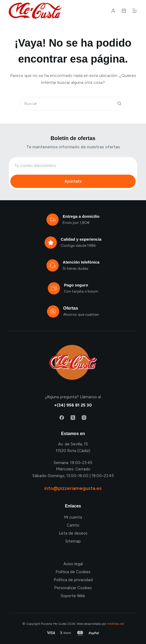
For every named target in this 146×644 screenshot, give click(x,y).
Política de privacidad (73, 580)
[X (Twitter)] (73, 418)
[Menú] (135, 11)
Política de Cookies (73, 572)
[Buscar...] (66, 104)
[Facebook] (62, 418)
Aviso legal (73, 564)
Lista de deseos (73, 533)
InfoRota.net (115, 624)
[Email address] (73, 165)
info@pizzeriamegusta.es (73, 488)
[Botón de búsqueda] (119, 104)
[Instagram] (84, 418)
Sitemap (73, 541)
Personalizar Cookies (73, 588)
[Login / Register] (113, 11)
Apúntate (73, 181)
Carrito (73, 525)
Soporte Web (73, 596)
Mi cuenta (73, 517)
